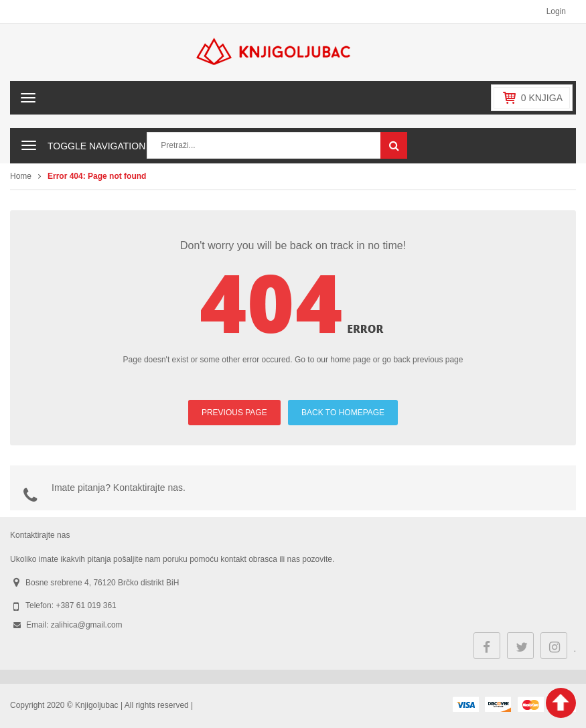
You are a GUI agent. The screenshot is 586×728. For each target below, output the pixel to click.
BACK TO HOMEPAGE (343, 413)
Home (21, 176)
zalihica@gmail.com (87, 625)
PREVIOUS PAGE (234, 413)
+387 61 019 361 (86, 605)
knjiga (542, 98)
